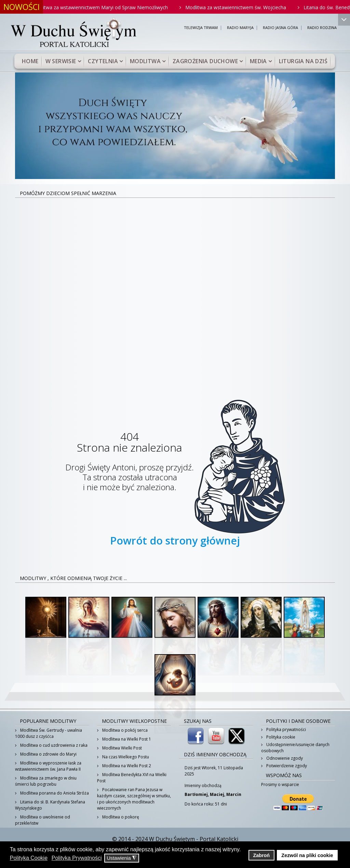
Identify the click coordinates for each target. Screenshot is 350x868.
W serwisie (61, 61)
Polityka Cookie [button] (29, 858)
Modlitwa (145, 61)
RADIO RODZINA (322, 28)
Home (30, 61)
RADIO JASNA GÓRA (280, 28)
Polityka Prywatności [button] (77, 858)
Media (258, 61)
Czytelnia (103, 61)
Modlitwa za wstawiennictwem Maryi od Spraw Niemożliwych (105, 7)
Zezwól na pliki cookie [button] (307, 855)
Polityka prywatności (286, 729)
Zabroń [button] (261, 855)
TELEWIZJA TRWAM (201, 28)
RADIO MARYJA (240, 28)
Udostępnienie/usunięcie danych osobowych (295, 748)
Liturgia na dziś (303, 61)
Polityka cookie (280, 737)
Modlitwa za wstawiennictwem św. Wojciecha (241, 7)
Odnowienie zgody (284, 758)
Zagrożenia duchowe (205, 61)
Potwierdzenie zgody (286, 766)
